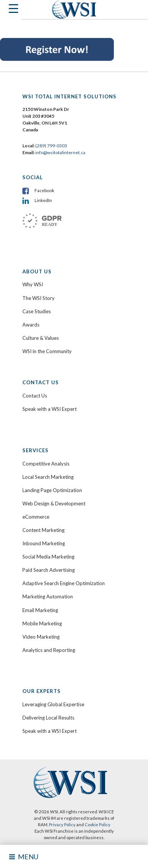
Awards (31, 325)
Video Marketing (41, 637)
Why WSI (33, 284)
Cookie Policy (98, 825)
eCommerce (36, 517)
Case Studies (37, 311)
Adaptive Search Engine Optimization (64, 583)
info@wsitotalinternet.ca (60, 152)
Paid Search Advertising (49, 570)
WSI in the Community (47, 351)
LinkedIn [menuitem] (43, 200)
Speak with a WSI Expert (50, 409)
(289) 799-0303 (51, 146)
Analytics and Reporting (49, 650)
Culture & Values (41, 338)
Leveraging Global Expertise (53, 704)
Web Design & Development (54, 503)
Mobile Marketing (42, 623)
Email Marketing (40, 610)
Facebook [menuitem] (44, 190)
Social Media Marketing (48, 557)
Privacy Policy (62, 825)
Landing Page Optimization (52, 490)
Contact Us (35, 396)
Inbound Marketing (44, 543)
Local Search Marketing (48, 477)
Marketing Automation (48, 597)
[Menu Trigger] (10, 10)
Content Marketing (43, 530)
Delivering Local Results (48, 718)
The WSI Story (39, 298)
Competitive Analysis (46, 464)
